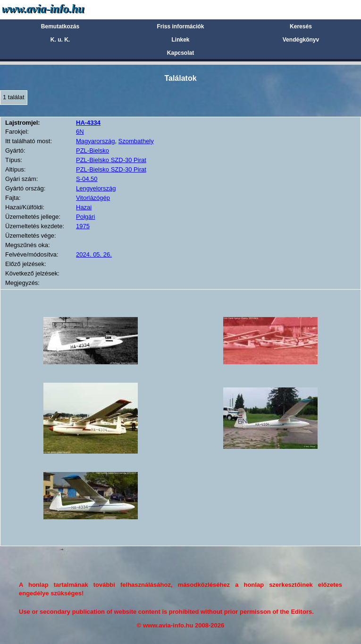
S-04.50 (87, 179)
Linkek (180, 40)
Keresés (301, 26)
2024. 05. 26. (94, 254)
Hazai (84, 207)
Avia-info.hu (60, 9)
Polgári (85, 217)
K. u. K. (60, 40)
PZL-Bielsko (92, 150)
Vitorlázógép (93, 198)
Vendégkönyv (301, 40)
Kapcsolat (180, 53)
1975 (83, 226)
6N (80, 132)
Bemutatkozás (60, 26)
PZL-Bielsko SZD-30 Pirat (111, 160)
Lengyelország (96, 188)
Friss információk (180, 26)
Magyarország (95, 141)
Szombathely (136, 141)
